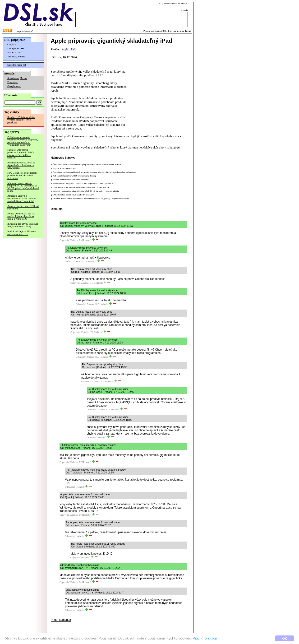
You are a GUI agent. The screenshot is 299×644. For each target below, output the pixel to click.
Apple (65, 49)
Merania (24, 78)
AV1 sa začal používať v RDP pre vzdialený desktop (74, 176)
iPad (73, 49)
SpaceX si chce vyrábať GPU (65, 168)
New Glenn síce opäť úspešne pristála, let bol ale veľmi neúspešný (22, 175)
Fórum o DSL (14, 53)
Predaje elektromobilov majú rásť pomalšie (71, 180)
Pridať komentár (61, 620)
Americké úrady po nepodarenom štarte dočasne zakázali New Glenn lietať (22, 198)
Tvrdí (54, 83)
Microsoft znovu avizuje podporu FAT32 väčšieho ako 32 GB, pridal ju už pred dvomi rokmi (23, 187)
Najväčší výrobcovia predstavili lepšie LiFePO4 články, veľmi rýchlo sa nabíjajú (21, 154)
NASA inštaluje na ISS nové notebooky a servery (22, 233)
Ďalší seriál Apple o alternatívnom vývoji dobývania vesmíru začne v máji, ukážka (87, 164)
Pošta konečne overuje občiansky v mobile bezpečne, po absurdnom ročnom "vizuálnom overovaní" (23, 141)
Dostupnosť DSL (16, 49)
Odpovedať (64, 240)
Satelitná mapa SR (17, 65)
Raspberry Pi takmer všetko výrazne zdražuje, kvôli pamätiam (21, 120)
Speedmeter (13, 78)
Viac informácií (205, 638)
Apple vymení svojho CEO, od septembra (23, 207)
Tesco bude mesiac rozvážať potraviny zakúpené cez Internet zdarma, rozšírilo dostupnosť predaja (94, 172)
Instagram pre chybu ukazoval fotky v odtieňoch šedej (23, 225)
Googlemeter (14, 86)
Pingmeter (13, 82)
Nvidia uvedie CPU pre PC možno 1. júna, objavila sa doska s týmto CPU (21, 216)
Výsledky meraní (16, 57)
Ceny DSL (13, 44)
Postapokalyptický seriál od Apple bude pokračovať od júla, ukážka (21, 165)
